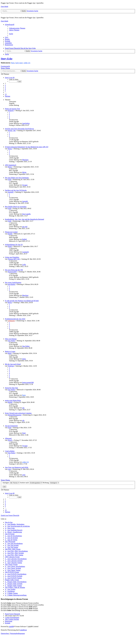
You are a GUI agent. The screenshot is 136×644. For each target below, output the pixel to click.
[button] (10, 78)
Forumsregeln (5, 66)
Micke (10, 149)
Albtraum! (8, 438)
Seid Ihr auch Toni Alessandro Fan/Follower (19, 129)
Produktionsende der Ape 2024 (15, 319)
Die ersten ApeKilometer (13, 283)
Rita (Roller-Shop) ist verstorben (16, 207)
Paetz (13, 63)
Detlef (10, 246)
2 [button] (5, 85)
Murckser (25, 160)
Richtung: (51, 483)
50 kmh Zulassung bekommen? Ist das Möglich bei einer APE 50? (27, 147)
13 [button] (6, 94)
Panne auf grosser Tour (12, 109)
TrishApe (11, 366)
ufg (23, 408)
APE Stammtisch (11, 165)
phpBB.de (23, 630)
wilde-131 (27, 63)
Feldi (9, 179)
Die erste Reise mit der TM (14, 270)
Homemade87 (12, 272)
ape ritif (25, 227)
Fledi (9, 428)
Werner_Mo (12, 131)
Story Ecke (7, 59)
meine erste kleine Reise (13, 400)
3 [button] (5, 87)
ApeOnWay (26, 123)
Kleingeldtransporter (15, 415)
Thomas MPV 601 (14, 259)
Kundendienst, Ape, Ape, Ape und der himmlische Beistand (24, 219)
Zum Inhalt (5, 6)
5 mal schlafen (10, 451)
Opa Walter (12, 341)
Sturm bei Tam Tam (11, 388)
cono (9, 469)
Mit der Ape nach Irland (13, 364)
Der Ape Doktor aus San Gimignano (17, 178)
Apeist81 (11, 192)
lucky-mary (19, 63)
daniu (10, 353)
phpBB (11, 627)
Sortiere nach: (31, 483)
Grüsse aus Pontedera (12, 257)
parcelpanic (12, 284)
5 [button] (5, 91)
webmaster (11, 321)
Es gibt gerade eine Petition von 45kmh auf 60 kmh (22, 301)
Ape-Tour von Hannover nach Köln (17, 467)
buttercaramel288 (28, 382)
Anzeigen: (11, 483)
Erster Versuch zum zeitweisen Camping (18, 413)
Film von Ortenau (11, 339)
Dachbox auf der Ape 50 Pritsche (16, 190)
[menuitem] (17, 28)
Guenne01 (25, 252)
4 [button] (5, 89)
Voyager (25, 185)
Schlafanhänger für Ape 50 (14, 245)
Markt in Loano (10, 351)
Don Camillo (26, 214)
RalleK (10, 234)
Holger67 (11, 111)
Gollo (24, 265)
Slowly (10, 440)
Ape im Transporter (11, 426)
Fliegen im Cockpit (11, 232)
